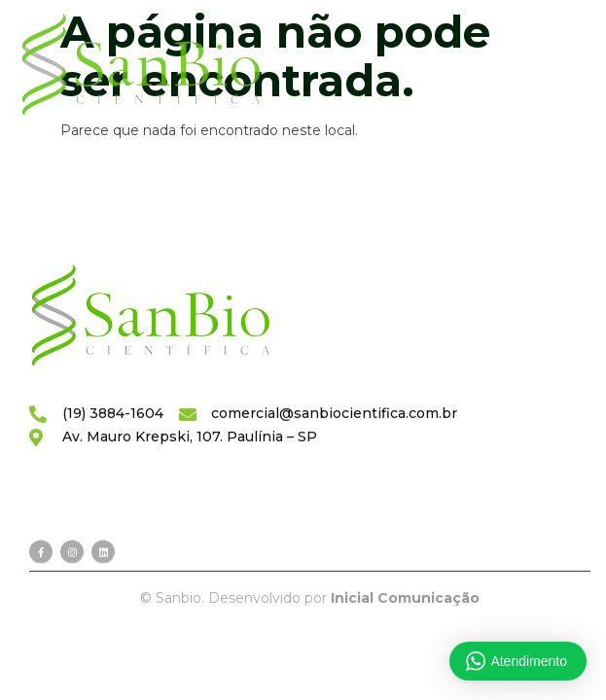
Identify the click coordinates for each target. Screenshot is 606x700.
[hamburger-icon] (546, 66)
